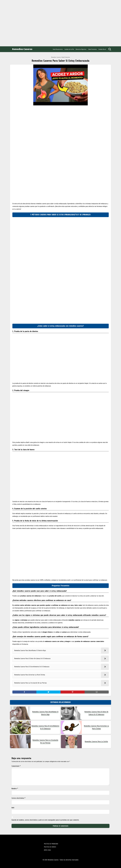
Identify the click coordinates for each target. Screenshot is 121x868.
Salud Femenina (92, 49)
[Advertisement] (15, 23)
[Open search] (110, 49)
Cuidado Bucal (102, 49)
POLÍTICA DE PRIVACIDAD (51, 844)
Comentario (16, 766)
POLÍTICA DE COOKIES (50, 847)
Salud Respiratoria (58, 49)
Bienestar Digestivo (81, 49)
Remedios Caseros (22, 49)
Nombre (15, 789)
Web (13, 808)
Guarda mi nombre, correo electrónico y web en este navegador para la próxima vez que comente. (45, 820)
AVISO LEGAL (47, 850)
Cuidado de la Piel (69, 49)
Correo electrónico (18, 798)
